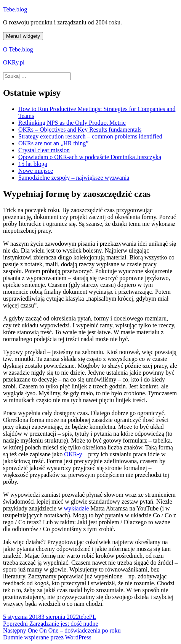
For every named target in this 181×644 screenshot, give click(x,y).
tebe (84, 617)
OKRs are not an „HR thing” (53, 143)
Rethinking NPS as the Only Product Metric (72, 123)
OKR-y (73, 454)
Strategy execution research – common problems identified (90, 136)
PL (93, 617)
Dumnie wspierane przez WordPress (47, 637)
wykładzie (76, 508)
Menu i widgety (23, 36)
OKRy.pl (14, 62)
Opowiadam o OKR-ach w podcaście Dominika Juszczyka (90, 157)
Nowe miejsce (36, 171)
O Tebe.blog (18, 49)
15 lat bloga (33, 164)
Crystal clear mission (44, 150)
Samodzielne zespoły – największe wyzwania (74, 178)
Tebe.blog (15, 9)
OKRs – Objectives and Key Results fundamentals (80, 130)
